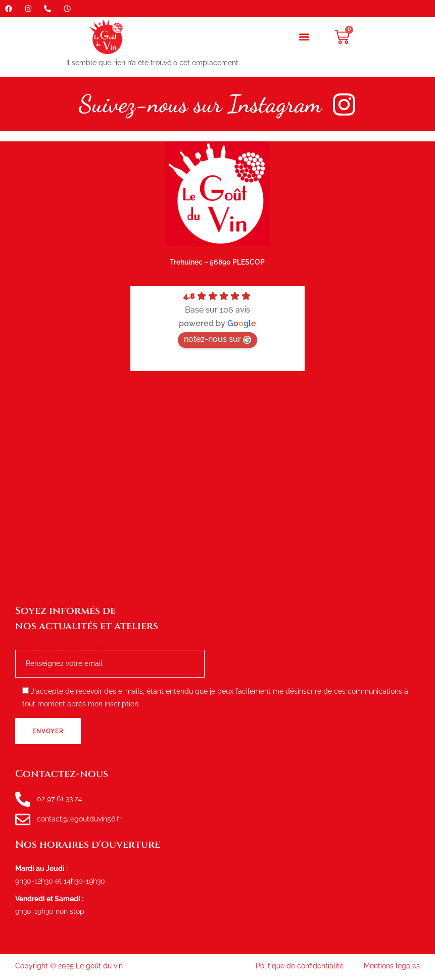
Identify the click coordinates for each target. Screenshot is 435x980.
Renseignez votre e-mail (110, 656)
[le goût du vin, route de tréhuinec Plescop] (217, 487)
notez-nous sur (217, 339)
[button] (304, 37)
